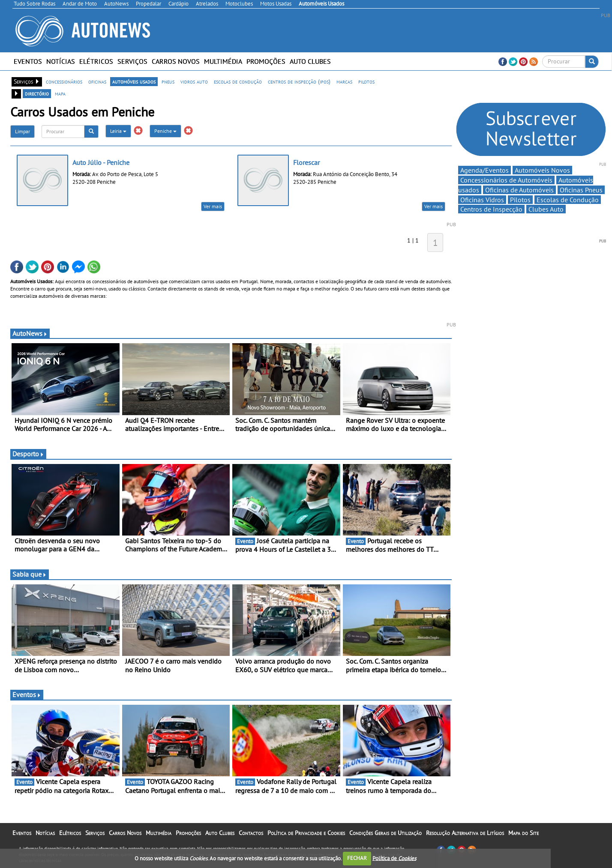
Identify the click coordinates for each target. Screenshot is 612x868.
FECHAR (357, 858)
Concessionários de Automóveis (506, 180)
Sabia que (30, 574)
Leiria (118, 131)
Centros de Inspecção (491, 209)
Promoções (266, 61)
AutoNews (30, 333)
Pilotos (520, 200)
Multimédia (223, 61)
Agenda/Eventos (484, 170)
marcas (344, 81)
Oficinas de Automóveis (519, 190)
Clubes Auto (546, 209)
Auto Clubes (310, 61)
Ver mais (213, 206)
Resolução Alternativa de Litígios (465, 833)
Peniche (165, 131)
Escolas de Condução (568, 200)
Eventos (28, 61)
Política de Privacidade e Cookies (306, 833)
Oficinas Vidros (482, 200)
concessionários (64, 81)
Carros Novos (176, 61)
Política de (394, 858)
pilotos (366, 81)
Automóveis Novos (542, 170)
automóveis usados (134, 81)
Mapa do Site (523, 833)
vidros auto (194, 81)
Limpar (22, 131)
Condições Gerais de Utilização (385, 833)
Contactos (251, 833)
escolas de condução (238, 81)
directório (37, 93)
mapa (60, 93)
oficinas (97, 81)
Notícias (61, 61)
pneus (168, 81)
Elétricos (96, 61)
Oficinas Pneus (581, 190)
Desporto (28, 454)
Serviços (132, 61)
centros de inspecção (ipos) (299, 81)
